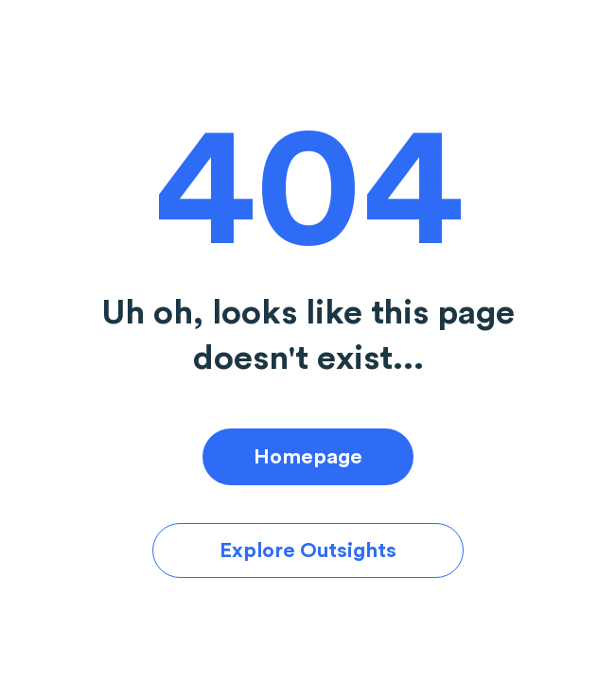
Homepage (308, 457)
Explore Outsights (308, 550)
